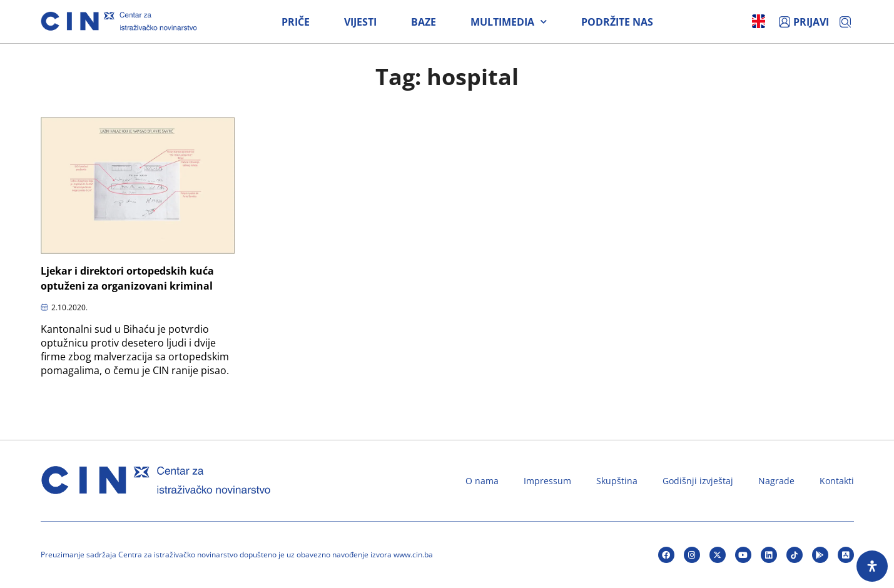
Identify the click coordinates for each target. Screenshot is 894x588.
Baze (424, 22)
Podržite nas (617, 22)
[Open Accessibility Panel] (872, 566)
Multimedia (509, 22)
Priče (296, 22)
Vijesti (360, 22)
